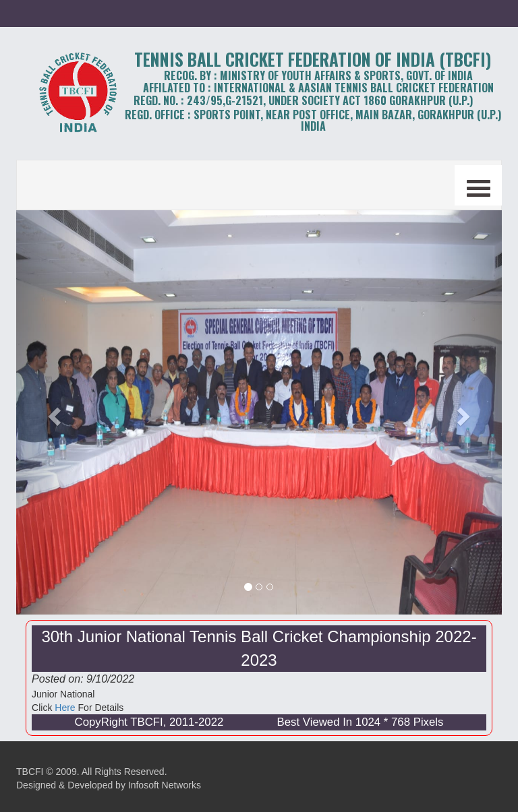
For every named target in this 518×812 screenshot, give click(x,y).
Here (65, 708)
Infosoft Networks (165, 785)
